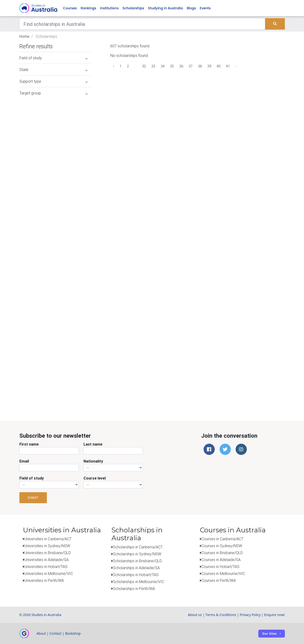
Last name (93, 444)
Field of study (32, 478)
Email (24, 461)
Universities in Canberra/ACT (48, 539)
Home (24, 36)
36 (181, 66)
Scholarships (133, 8)
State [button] (53, 70)
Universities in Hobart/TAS (46, 567)
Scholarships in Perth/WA (134, 589)
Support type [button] (53, 81)
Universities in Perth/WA (44, 580)
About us (195, 615)
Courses (70, 8)
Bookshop (73, 633)
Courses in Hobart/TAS (220, 567)
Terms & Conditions (221, 615)
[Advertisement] (55, 377)
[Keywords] (142, 24)
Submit (33, 498)
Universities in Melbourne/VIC (49, 573)
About (41, 633)
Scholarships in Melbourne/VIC (138, 582)
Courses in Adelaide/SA (221, 560)
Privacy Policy (250, 615)
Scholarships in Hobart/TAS (136, 575)
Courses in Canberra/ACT (222, 539)
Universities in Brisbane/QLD (48, 553)
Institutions (109, 8)
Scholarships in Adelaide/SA (136, 568)
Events (205, 8)
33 (153, 66)
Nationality (93, 461)
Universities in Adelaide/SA (47, 560)
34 (163, 66)
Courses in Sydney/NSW (222, 546)
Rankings (88, 8)
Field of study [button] (53, 58)
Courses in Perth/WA (219, 580)
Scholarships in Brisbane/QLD (137, 561)
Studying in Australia (166, 8)
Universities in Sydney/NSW (47, 546)
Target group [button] (53, 93)
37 (191, 66)
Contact (55, 633)
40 (219, 66)
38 (200, 66)
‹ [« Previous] (114, 66)
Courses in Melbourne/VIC (223, 573)
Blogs (191, 8)
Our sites (269, 634)
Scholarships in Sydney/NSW (137, 554)
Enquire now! (275, 615)
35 (172, 66)
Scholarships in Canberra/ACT (138, 547)
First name (29, 444)
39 (209, 66)
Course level (95, 478)
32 (144, 66)
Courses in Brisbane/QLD (222, 553)
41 (228, 66)
